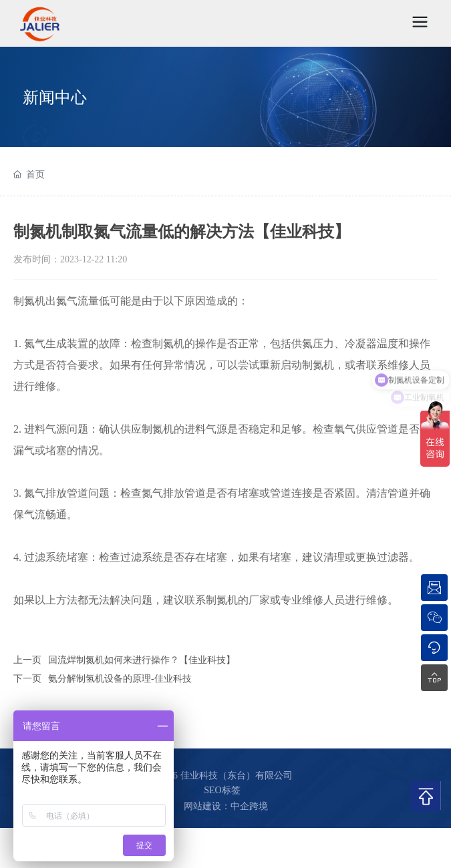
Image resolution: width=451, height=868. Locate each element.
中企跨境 (249, 806)
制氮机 (29, 301)
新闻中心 (55, 97)
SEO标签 (222, 790)
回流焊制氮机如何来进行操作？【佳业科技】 (142, 660)
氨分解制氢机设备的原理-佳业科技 (120, 679)
